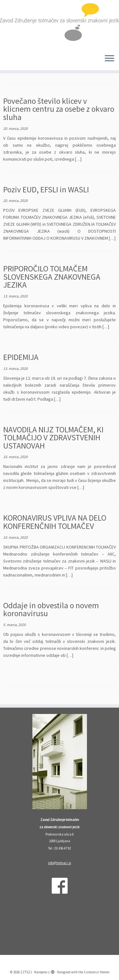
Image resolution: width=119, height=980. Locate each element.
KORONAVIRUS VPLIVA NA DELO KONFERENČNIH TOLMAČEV (55, 522)
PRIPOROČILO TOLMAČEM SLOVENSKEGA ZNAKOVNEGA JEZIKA (52, 277)
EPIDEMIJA (21, 357)
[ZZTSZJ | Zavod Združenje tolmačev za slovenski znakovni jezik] (60, 24)
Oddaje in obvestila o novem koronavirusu (51, 610)
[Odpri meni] (109, 59)
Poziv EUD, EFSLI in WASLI (46, 190)
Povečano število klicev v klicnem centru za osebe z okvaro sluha (59, 109)
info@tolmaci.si (60, 863)
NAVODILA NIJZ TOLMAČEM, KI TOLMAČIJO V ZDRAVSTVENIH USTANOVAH (53, 438)
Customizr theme (96, 972)
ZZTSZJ (26, 972)
